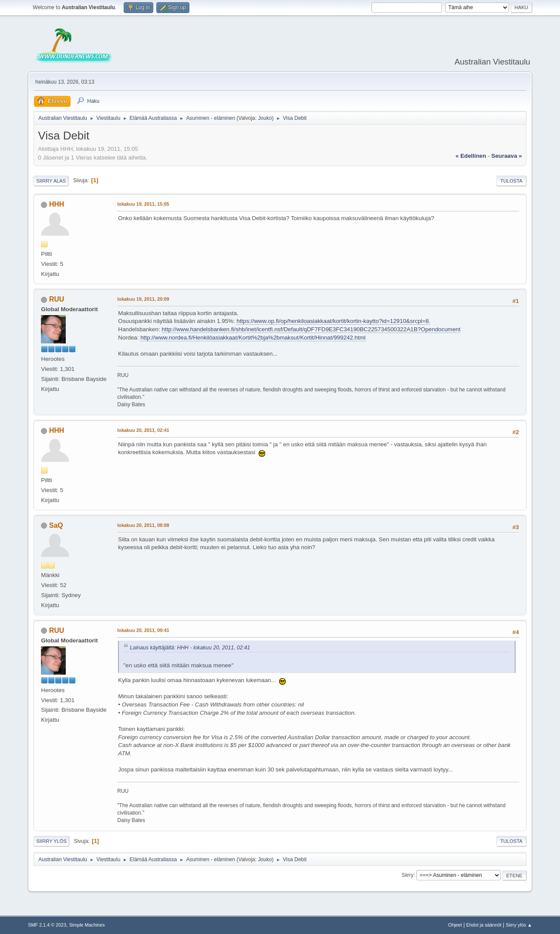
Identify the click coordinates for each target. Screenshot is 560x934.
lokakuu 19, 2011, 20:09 (143, 299)
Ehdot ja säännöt (484, 925)
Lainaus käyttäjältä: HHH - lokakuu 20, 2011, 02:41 (190, 648)
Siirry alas (51, 181)
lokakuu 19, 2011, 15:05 (143, 204)
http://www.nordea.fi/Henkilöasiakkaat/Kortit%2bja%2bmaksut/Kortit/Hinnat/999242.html (253, 338)
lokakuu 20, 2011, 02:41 (143, 430)
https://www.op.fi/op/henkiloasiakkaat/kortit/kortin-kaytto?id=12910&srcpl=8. (333, 321)
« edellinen (471, 156)
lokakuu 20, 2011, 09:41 (143, 630)
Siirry (407, 875)
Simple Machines (87, 925)
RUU (57, 299)
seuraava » (506, 156)
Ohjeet (455, 925)
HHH (57, 204)
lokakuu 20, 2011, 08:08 (143, 525)
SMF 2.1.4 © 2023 (47, 925)
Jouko (265, 118)
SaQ (56, 525)
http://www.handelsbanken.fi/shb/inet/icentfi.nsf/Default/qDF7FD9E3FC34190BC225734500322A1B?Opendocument (311, 329)
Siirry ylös (51, 841)
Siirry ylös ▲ (519, 925)
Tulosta (511, 181)
